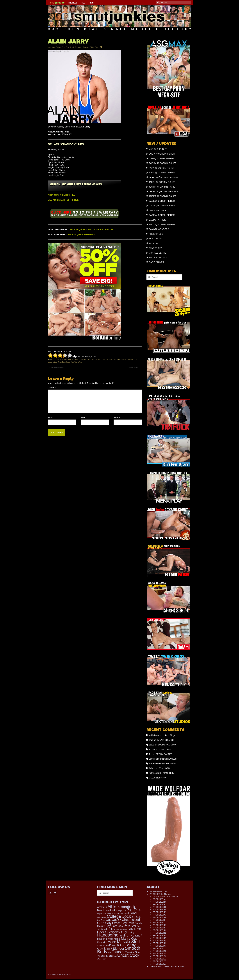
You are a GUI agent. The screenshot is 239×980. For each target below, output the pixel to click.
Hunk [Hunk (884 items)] (128, 935)
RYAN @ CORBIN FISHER (162, 168)
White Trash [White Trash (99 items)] (102, 959)
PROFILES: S (159, 946)
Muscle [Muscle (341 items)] (112, 942)
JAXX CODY (155, 243)
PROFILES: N (159, 933)
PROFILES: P (159, 938)
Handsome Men (122, 359)
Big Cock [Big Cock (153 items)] (122, 911)
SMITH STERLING (158, 258)
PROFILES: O (159, 935)
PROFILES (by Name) (160, 894)
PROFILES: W (159, 956)
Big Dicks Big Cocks (71, 359)
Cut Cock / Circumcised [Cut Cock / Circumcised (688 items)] (123, 920)
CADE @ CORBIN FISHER (162, 215)
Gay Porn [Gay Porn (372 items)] (111, 926)
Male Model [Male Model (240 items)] (114, 939)
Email (84, 417)
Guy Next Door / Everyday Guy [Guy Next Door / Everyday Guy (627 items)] (119, 930)
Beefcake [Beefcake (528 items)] (111, 910)
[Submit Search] (158, 3)
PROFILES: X (159, 959)
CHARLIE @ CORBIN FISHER (163, 191)
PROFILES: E (159, 910)
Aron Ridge (170, 735)
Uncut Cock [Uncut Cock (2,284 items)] (128, 955)
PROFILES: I (159, 920)
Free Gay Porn (103, 359)
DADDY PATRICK (157, 220)
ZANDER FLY (155, 248)
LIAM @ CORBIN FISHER (161, 158)
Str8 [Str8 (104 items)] (109, 953)
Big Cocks (53, 359)
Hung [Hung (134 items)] (121, 936)
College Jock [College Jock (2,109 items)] (119, 916)
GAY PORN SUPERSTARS (166, 897)
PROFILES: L (159, 928)
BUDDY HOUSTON (167, 745)
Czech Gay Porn (84, 359)
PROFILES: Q (159, 941)
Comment (52, 387)
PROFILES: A (159, 899)
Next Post (134, 368)
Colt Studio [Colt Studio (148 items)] (136, 917)
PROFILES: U (159, 951)
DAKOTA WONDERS (159, 229)
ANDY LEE (166, 749)
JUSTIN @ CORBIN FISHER (163, 187)
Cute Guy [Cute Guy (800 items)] (104, 923)
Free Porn (112, 359)
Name (51, 417)
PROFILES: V (159, 954)
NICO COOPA (155, 239)
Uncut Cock (61, 362)
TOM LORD (164, 768)
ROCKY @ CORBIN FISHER (163, 163)
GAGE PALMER (156, 262)
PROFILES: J (159, 923)
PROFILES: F (159, 912)
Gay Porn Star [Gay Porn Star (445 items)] (127, 926)
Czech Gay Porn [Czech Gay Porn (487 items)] (123, 923)
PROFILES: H (159, 917)
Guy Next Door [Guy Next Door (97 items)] (121, 929)
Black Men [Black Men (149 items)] (123, 914)
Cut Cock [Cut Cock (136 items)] (101, 920)
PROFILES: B (159, 902)
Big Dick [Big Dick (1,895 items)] (134, 910)
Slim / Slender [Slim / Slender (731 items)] (114, 949)
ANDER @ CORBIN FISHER (163, 196)
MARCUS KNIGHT (158, 149)
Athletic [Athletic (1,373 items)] (114, 907)
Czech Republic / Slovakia (79, 47)
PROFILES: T (159, 948)
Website (117, 417)
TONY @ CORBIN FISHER (162, 173)
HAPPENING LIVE (158, 891)
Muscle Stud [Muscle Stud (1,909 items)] (128, 942)
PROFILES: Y (159, 961)
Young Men (78, 362)
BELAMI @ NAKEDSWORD (81, 235)
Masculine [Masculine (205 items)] (102, 942)
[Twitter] (50, 893)
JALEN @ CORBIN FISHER (162, 182)
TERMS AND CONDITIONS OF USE (167, 966)
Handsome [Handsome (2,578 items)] (108, 935)
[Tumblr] (55, 893)
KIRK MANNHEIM (166, 773)
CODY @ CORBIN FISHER (162, 154)
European (94, 359)
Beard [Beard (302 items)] (101, 910)
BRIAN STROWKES (167, 759)
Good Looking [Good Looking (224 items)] (108, 929)
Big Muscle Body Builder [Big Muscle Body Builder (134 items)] (107, 914)
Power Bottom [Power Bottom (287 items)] (117, 945)
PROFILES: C (159, 904)
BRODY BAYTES (164, 754)
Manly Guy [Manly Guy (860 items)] (129, 938)
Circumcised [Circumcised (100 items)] (102, 917)
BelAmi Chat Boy (62, 47)
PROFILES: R (159, 943)
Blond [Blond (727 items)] (132, 913)
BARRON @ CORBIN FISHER (163, 177)
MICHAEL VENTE (157, 253)
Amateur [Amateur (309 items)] (102, 907)
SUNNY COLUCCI (165, 740)
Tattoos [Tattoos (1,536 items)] (118, 952)
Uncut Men (70, 362)
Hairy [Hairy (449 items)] (131, 932)
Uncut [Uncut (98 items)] (114, 956)
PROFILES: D (159, 907)
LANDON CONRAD (158, 210)
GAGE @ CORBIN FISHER (162, 206)
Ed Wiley (161, 778)
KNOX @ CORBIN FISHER (162, 225)
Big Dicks (60, 359)
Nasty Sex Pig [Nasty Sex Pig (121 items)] (103, 945)
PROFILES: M (159, 930)
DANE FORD (169, 764)
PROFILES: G (159, 915)
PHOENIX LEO (156, 234)
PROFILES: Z (159, 964)
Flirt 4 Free (94, 47)
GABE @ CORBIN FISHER (162, 201)
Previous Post (58, 368)
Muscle (131, 359)
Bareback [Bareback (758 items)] (128, 907)
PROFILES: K (159, 925)
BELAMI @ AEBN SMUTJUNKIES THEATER (92, 230)
